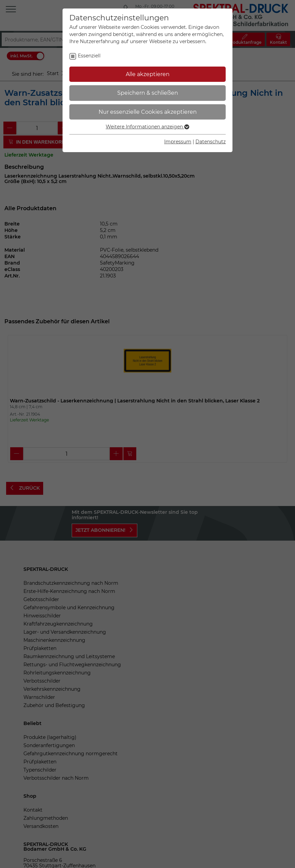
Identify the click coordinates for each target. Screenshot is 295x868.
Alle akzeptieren (148, 74)
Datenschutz (211, 142)
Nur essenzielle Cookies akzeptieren (148, 112)
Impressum (178, 142)
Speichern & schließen (148, 93)
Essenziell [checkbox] (89, 56)
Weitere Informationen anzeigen (147, 127)
